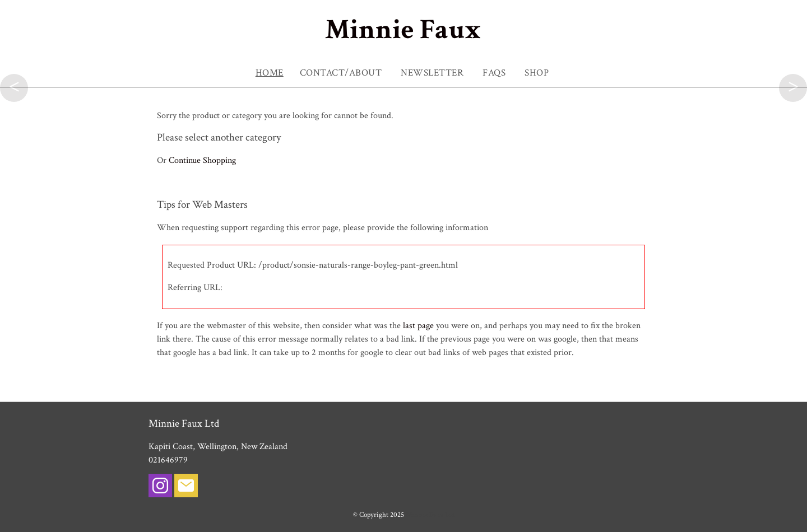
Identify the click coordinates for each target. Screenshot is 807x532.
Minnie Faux (403, 30)
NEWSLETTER (432, 73)
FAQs (494, 73)
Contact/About (341, 73)
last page (418, 326)
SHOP (537, 73)
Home (270, 73)
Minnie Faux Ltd (430, 515)
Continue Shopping (202, 160)
